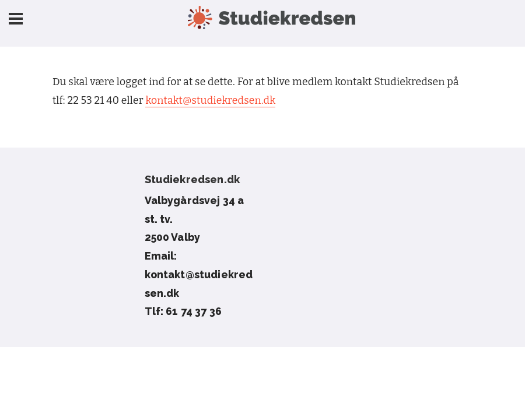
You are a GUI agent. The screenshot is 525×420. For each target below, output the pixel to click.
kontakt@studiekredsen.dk (210, 101)
